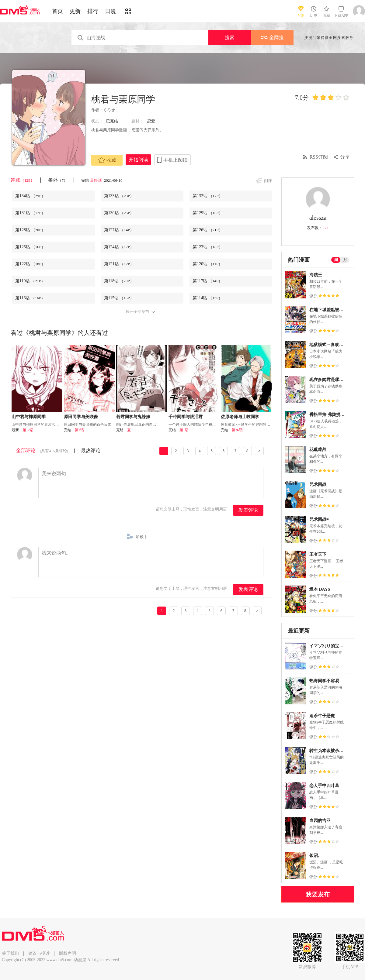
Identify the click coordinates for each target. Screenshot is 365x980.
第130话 (119, 213)
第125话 (30, 247)
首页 (57, 11)
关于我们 (10, 953)
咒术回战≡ (319, 519)
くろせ (109, 110)
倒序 (268, 181)
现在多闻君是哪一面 (328, 380)
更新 (75, 11)
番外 (58, 180)
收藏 (107, 160)
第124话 (119, 247)
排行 (93, 11)
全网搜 (272, 38)
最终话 (96, 180)
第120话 (207, 264)
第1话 (79, 430)
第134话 (30, 196)
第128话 (30, 230)
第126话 (208, 230)
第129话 (208, 213)
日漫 (110, 11)
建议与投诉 (39, 953)
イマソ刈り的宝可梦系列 (333, 646)
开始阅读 (138, 160)
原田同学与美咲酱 (81, 417)
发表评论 (248, 510)
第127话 (119, 230)
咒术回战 (318, 485)
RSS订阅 (319, 157)
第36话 (237, 430)
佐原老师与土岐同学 (240, 417)
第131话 (30, 213)
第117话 (207, 281)
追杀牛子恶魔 (322, 716)
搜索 (230, 38)
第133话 (119, 196)
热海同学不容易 (324, 681)
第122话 (30, 264)
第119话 (30, 281)
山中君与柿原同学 (29, 417)
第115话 (119, 298)
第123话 (208, 247)
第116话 (30, 298)
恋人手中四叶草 (324, 786)
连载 (23, 180)
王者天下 (318, 554)
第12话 (28, 430)
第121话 (119, 264)
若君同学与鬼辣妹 (133, 417)
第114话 (207, 298)
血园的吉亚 (320, 821)
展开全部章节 (137, 312)
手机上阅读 (176, 160)
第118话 (119, 281)
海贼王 (316, 275)
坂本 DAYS (320, 589)
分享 (345, 157)
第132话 (208, 196)
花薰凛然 (318, 450)
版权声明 (68, 953)
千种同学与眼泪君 (186, 417)
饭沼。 (316, 856)
